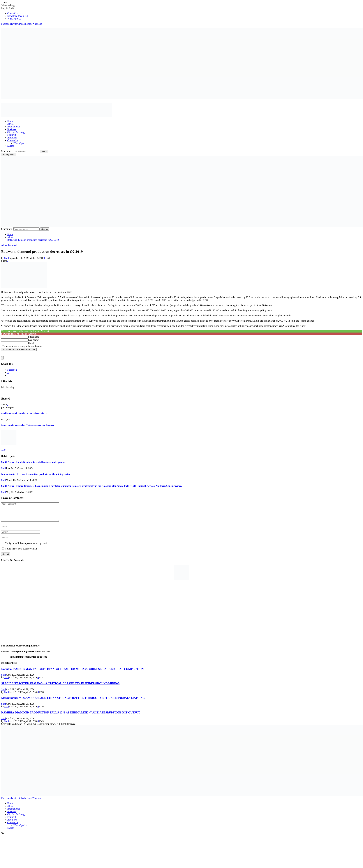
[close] (2, 358)
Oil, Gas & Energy (16, 132)
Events (11, 146)
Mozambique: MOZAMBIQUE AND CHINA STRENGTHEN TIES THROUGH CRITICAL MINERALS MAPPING (73, 702)
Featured (12, 135)
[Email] (15, 343)
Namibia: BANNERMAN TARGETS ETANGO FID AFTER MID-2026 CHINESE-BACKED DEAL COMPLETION (72, 673)
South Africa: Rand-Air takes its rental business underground (33, 462)
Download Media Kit (18, 16)
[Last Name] (15, 340)
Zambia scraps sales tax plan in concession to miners (24, 413)
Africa (10, 124)
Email (31, 343)
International (14, 127)
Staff (7, 258)
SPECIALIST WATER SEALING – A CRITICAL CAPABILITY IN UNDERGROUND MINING (60, 687)
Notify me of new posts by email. (21, 552)
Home (10, 121)
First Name (34, 337)
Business (12, 129)
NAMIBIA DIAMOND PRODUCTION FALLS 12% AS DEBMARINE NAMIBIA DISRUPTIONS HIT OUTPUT (71, 716)
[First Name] (15, 337)
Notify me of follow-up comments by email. (26, 547)
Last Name (33, 340)
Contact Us (13, 13)
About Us (12, 138)
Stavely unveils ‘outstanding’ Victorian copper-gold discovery (28, 425)
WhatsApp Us (14, 19)
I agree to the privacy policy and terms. (23, 346)
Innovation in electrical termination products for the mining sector (36, 474)
